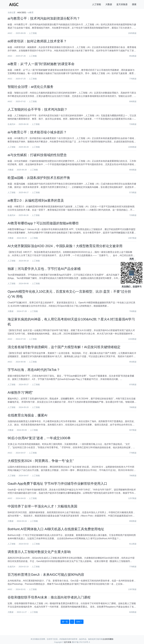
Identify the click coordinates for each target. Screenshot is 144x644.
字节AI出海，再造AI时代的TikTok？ (34, 370)
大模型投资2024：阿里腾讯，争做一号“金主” (41, 461)
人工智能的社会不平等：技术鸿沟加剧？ (38, 109)
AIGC (10, 33)
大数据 (109, 4)
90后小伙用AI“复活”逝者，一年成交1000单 (39, 438)
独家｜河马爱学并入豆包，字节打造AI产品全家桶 (44, 269)
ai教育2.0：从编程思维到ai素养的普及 (36, 200)
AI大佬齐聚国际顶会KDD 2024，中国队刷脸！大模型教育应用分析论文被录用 (65, 246)
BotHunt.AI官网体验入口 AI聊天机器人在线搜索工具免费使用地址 (56, 529)
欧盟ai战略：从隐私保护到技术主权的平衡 (39, 178)
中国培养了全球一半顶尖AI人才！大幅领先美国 (42, 506)
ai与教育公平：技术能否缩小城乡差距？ (37, 132)
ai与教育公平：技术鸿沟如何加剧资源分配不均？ (44, 18)
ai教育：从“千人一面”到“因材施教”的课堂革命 (41, 64)
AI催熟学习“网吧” (20, 392)
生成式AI (11, 124)
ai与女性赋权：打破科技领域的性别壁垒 (37, 155)
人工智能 (97, 4)
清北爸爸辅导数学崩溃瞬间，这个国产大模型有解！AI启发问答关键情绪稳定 (64, 347)
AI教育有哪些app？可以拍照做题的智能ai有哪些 (43, 223)
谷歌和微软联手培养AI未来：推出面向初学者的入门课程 (49, 597)
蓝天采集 (68, 642)
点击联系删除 (108, 639)
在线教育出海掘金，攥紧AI (27, 415)
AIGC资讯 (22, 12)
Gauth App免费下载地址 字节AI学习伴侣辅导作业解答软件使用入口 (57, 484)
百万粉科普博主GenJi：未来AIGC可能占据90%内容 (46, 575)
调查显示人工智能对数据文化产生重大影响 (39, 552)
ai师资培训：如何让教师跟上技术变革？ (37, 41)
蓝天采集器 (122, 4)
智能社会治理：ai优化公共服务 (31, 87)
